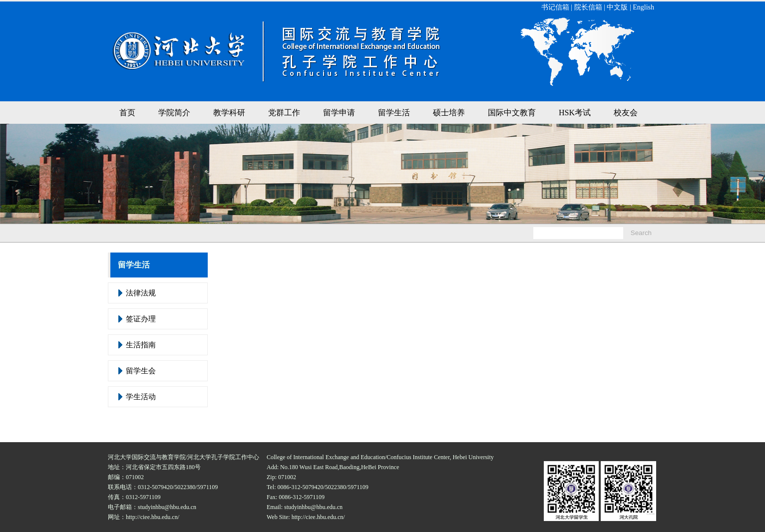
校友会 (626, 113)
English (643, 7)
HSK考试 (575, 113)
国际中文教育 (512, 113)
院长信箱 (588, 7)
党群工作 (284, 113)
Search (641, 233)
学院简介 (174, 113)
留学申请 (339, 113)
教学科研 (229, 113)
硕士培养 (449, 113)
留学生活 (394, 113)
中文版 (617, 7)
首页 (127, 113)
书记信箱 (555, 7)
